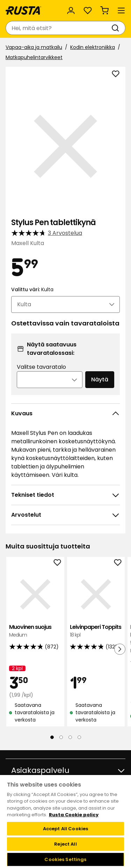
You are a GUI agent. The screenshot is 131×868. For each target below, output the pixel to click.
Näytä (100, 379)
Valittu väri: (32, 289)
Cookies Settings (65, 859)
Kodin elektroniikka (93, 47)
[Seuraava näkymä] (120, 649)
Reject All (65, 844)
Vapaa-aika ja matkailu (34, 47)
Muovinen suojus (35, 631)
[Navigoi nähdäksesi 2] (61, 737)
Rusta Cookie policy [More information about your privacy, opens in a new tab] (74, 815)
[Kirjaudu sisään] (71, 10)
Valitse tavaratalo (41, 367)
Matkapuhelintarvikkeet (34, 57)
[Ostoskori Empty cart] (104, 10)
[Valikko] (121, 10)
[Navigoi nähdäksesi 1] (52, 737)
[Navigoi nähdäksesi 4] (79, 737)
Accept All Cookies (65, 829)
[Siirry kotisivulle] (23, 10)
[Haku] (117, 28)
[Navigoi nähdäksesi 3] (70, 737)
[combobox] (59, 28)
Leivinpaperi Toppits (96, 631)
